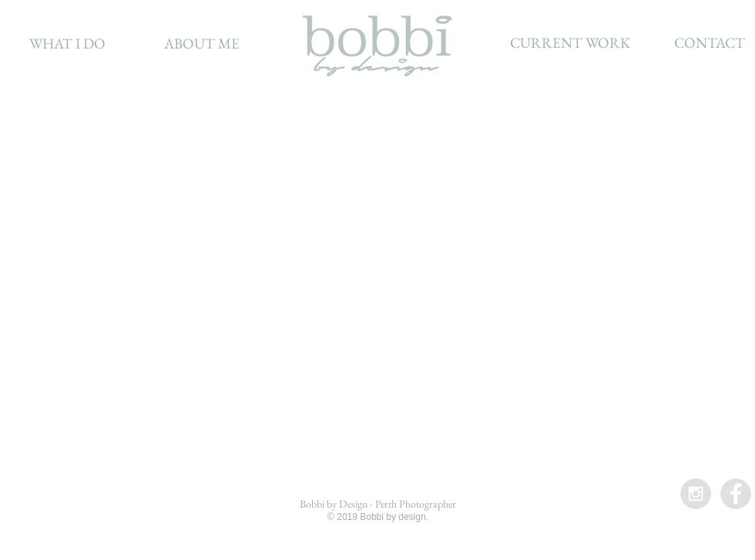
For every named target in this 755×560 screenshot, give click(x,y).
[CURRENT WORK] (570, 43)
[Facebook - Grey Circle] (736, 494)
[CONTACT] (709, 43)
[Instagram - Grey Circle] (696, 494)
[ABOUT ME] (202, 44)
